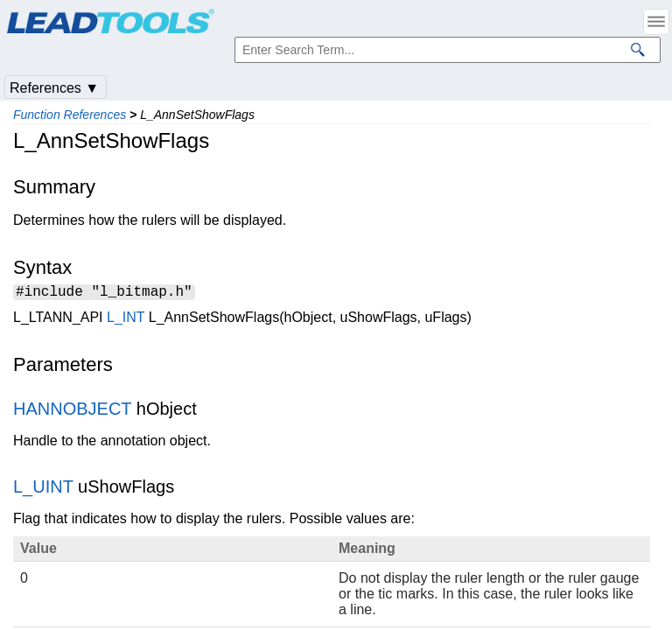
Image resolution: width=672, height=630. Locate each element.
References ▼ (54, 88)
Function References (70, 115)
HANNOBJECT (72, 411)
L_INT (126, 320)
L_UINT (43, 489)
